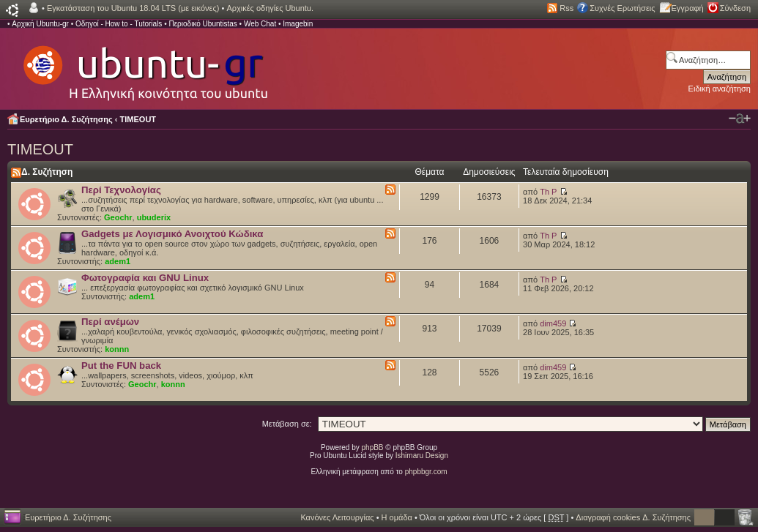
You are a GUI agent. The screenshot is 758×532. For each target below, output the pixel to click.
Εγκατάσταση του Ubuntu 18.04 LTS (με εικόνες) (133, 8)
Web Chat (260, 24)
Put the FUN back (121, 366)
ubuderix (154, 217)
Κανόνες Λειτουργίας (337, 517)
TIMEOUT (138, 119)
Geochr (118, 217)
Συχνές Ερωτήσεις (622, 8)
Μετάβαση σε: (287, 424)
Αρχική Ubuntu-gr (40, 24)
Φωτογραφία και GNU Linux (145, 278)
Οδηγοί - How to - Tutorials (119, 24)
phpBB (373, 447)
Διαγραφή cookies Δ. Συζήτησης (633, 517)
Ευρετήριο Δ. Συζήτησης (66, 119)
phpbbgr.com (426, 472)
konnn (117, 349)
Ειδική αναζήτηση (720, 89)
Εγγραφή (688, 8)
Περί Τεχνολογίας (121, 190)
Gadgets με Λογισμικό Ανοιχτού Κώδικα (172, 234)
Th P (548, 192)
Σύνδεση (735, 8)
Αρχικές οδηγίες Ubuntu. (270, 8)
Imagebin (298, 24)
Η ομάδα (397, 517)
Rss (566, 8)
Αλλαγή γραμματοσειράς (740, 119)
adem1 (118, 261)
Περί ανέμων (110, 322)
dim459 (553, 323)
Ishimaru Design (422, 456)
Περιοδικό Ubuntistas (202, 24)
